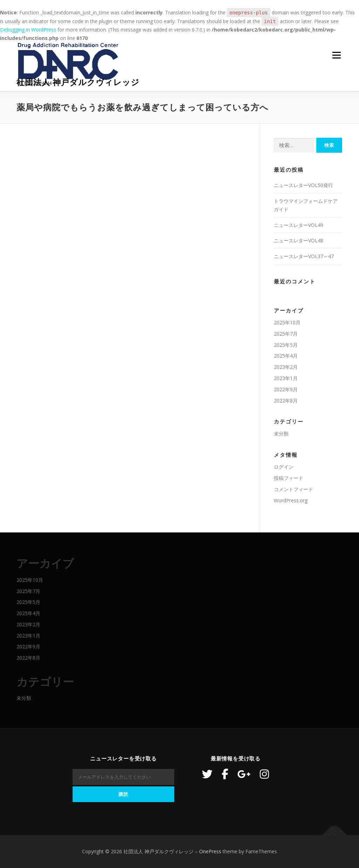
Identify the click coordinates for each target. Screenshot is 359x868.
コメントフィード (293, 489)
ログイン (284, 467)
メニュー (336, 56)
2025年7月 (286, 334)
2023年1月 (286, 378)
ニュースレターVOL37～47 (304, 256)
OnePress (210, 851)
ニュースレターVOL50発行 (303, 185)
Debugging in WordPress (28, 30)
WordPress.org (291, 500)
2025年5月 (286, 345)
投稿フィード (289, 478)
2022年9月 (286, 389)
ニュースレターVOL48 (299, 240)
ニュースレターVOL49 (299, 225)
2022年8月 (286, 401)
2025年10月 (287, 322)
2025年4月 (286, 356)
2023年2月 (286, 367)
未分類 (281, 433)
